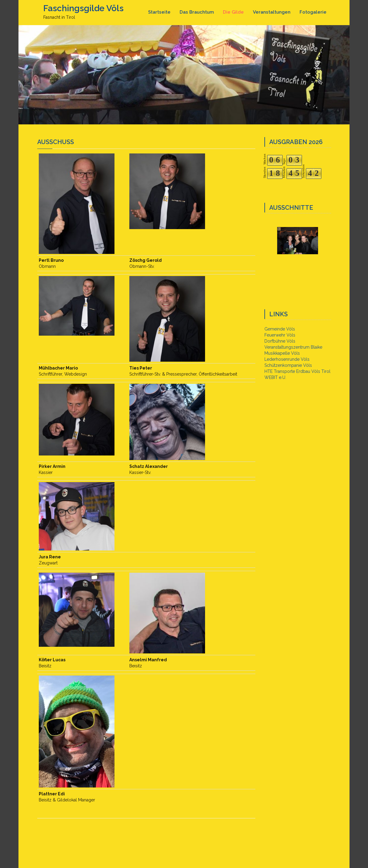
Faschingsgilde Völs (83, 8)
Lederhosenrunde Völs (287, 359)
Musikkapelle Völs (282, 353)
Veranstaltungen (272, 12)
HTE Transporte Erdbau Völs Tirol (297, 371)
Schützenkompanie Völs (288, 365)
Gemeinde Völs (280, 329)
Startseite (159, 12)
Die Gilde (233, 12)
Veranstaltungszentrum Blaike (293, 347)
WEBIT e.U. (275, 377)
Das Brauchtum (197, 12)
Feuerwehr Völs (280, 335)
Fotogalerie (313, 12)
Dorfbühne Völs (280, 341)
